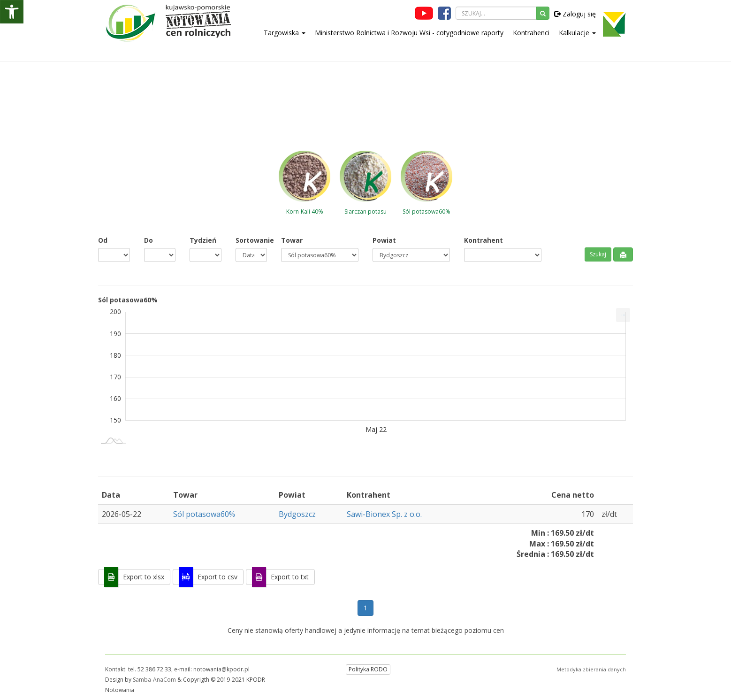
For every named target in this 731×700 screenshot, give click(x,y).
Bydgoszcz (297, 514)
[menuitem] (623, 315)
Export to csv (217, 577)
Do (148, 240)
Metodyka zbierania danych (591, 669)
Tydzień (203, 240)
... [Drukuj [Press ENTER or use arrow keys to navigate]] (623, 313)
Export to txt (290, 577)
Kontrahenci (531, 33)
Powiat (384, 240)
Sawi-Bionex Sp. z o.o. (384, 514)
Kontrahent (484, 240)
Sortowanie (251, 240)
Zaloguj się (575, 14)
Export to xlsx (144, 577)
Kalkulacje (577, 33)
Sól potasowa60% (204, 514)
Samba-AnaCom (154, 680)
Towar (292, 240)
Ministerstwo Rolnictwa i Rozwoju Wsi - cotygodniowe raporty (409, 33)
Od (103, 240)
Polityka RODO (368, 669)
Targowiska (285, 33)
